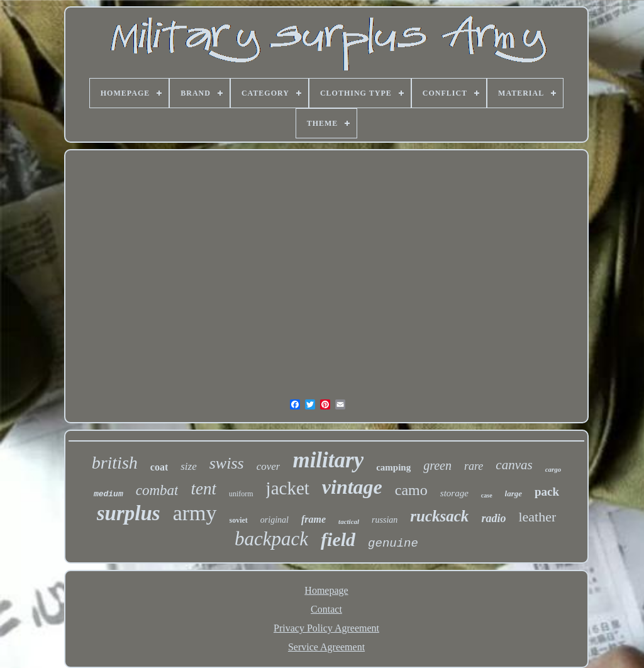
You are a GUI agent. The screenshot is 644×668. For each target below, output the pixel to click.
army (195, 513)
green (437, 465)
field (338, 539)
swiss (227, 463)
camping (393, 467)
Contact (326, 609)
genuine (393, 543)
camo (411, 490)
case (487, 495)
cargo (553, 469)
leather (537, 517)
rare (474, 466)
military (328, 460)
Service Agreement (326, 647)
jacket (288, 488)
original (275, 520)
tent (203, 489)
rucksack (439, 516)
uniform (241, 494)
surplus (129, 513)
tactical (349, 521)
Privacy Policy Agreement (326, 628)
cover (269, 466)
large (514, 493)
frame (314, 519)
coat (159, 467)
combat (157, 490)
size (189, 466)
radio (493, 518)
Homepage (326, 590)
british (115, 463)
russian (385, 520)
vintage (352, 487)
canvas (514, 465)
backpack (271, 539)
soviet (239, 520)
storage (454, 493)
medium (108, 494)
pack (547, 492)
